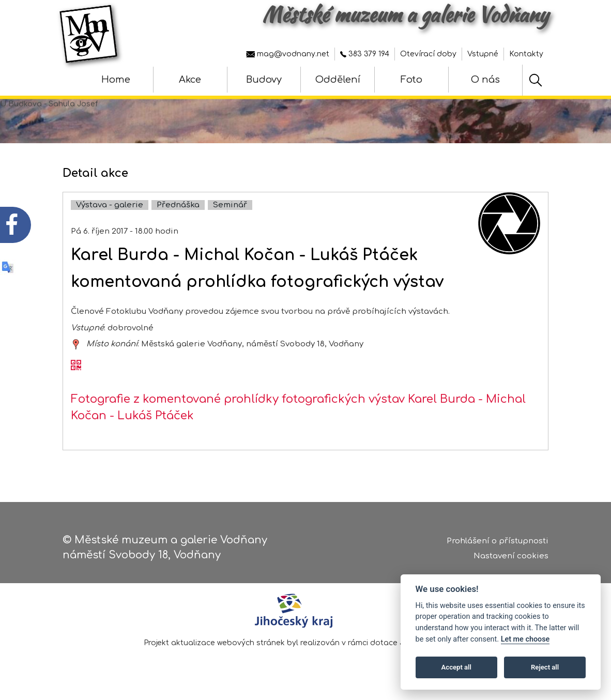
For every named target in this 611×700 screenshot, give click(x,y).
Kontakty (526, 54)
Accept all (456, 667)
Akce (190, 80)
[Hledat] (536, 80)
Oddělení (338, 80)
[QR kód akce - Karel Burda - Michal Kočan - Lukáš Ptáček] (76, 368)
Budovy (264, 80)
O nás (485, 80)
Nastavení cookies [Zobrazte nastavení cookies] (511, 556)
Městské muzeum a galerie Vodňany (405, 14)
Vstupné (483, 54)
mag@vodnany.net (288, 54)
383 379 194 (365, 54)
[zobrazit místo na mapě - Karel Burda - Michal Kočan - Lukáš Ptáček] (76, 346)
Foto (411, 80)
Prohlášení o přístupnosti (498, 542)
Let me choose (525, 639)
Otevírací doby (428, 54)
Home (116, 80)
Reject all (545, 667)
